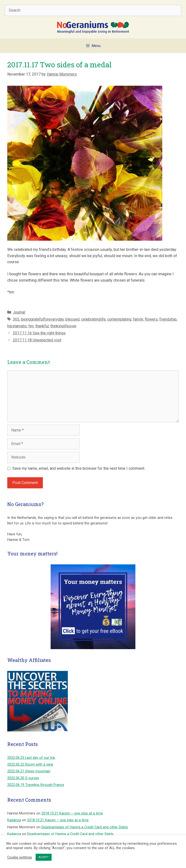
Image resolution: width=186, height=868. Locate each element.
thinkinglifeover (63, 326)
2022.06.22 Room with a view (30, 764)
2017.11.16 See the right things (39, 333)
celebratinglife (93, 319)
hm (31, 326)
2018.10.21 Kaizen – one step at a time (72, 813)
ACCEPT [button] (44, 857)
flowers (151, 319)
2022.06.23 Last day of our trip (31, 758)
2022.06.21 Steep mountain (29, 771)
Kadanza (14, 820)
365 (16, 319)
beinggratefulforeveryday (42, 319)
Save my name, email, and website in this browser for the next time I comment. (79, 468)
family (138, 319)
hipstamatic (17, 326)
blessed (72, 319)
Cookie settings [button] (20, 857)
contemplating (119, 319)
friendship (168, 319)
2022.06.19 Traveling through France (36, 785)
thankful (42, 326)
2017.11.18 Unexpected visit (37, 340)
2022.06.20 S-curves (23, 778)
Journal (19, 312)
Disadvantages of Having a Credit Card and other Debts (85, 827)
